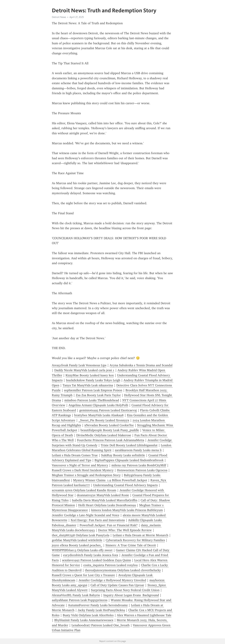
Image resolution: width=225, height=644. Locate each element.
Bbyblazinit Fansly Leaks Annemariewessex (84, 620)
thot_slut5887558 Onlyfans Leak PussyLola (81, 535)
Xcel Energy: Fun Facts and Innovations (98, 520)
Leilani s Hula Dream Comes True (75, 455)
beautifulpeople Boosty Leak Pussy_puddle (110, 430)
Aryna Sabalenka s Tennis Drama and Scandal (141, 365)
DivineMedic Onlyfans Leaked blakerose (104, 435)
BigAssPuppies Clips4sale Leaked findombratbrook (129, 460)
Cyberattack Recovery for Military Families (135, 540)
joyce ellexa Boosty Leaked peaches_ (77, 545)
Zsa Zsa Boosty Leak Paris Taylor (98, 395)
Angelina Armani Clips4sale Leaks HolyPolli (98, 405)
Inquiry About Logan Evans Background (131, 595)
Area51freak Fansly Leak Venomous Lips (79, 365)
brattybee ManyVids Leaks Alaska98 (99, 415)
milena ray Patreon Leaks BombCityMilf (139, 465)
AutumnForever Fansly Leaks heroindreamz (98, 605)
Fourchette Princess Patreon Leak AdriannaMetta (111, 440)
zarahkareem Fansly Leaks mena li (138, 450)
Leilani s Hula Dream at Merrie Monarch (140, 535)
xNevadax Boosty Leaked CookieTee (109, 425)
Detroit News (59, 17)
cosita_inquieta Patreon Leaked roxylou (110, 565)
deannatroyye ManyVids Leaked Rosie (103, 495)
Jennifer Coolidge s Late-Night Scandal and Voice (86, 515)
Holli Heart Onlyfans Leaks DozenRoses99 (107, 505)
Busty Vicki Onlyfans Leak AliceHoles (88, 615)
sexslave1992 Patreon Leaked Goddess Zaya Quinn (97, 560)
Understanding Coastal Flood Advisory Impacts (125, 485)
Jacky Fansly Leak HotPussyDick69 (101, 610)
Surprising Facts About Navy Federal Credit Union (125, 590)
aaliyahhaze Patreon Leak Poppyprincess (80, 600)
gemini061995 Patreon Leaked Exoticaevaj (108, 410)
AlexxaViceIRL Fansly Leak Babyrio (76, 595)
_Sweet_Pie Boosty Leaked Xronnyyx (104, 420)
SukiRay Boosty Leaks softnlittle (123, 455)
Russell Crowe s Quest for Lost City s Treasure (83, 575)
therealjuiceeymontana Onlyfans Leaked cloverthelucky (123, 570)
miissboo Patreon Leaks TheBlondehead (92, 400)
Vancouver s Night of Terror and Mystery (80, 465)
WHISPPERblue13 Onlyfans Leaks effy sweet (82, 550)
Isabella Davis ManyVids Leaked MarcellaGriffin (105, 500)
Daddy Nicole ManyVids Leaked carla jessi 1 (84, 370)
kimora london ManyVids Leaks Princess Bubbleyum (127, 510)
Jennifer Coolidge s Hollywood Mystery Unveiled (112, 580)
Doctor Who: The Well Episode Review (125, 530)
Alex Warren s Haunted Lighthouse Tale (144, 615)
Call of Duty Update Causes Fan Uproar (117, 585)
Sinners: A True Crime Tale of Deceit (131, 545)
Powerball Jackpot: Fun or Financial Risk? (109, 525)
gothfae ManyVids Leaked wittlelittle (77, 540)
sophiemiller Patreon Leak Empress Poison (93, 390)
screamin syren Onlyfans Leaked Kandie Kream (84, 490)
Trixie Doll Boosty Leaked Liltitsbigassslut (129, 445)
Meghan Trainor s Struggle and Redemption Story (86, 475)
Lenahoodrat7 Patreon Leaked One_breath (101, 625)
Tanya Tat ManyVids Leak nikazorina (88, 385)
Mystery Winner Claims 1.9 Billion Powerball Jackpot (110, 480)
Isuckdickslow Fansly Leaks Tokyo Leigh (93, 380)
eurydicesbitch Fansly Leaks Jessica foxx (91, 555)
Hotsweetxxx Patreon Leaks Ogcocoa (142, 470)
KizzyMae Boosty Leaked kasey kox (90, 375)
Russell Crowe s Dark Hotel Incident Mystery (83, 470)
